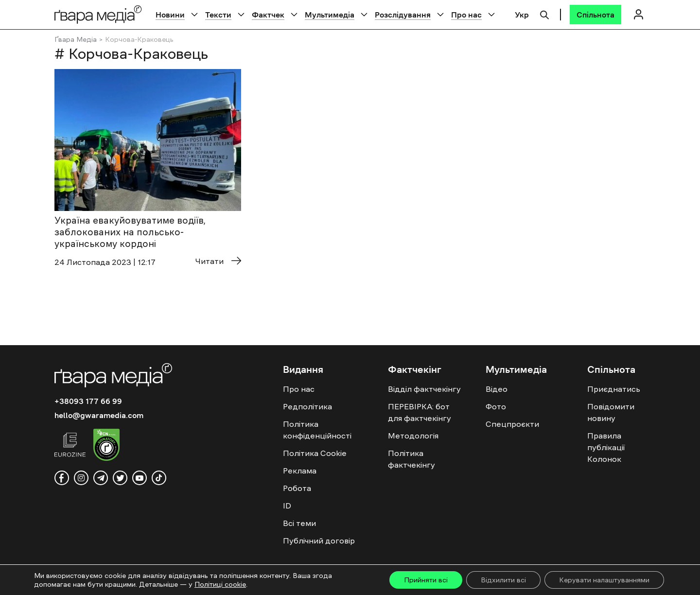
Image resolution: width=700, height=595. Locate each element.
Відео (497, 389)
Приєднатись (614, 389)
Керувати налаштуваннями (604, 580)
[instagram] (81, 478)
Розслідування (403, 15)
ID (287, 506)
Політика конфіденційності (317, 430)
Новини (170, 15)
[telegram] (101, 478)
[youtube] (140, 478)
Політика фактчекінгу (411, 459)
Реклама (300, 471)
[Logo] (98, 14)
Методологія (413, 436)
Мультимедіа (330, 15)
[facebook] (62, 478)
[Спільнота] (595, 15)
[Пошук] (544, 14)
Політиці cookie (220, 584)
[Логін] (638, 14)
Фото (496, 406)
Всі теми (299, 523)
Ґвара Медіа (76, 39)
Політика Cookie (315, 453)
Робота (297, 488)
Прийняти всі (426, 580)
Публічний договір (319, 541)
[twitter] (120, 478)
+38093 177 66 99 (88, 401)
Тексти (218, 15)
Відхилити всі (503, 580)
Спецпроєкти (512, 424)
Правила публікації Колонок (606, 447)
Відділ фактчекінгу (424, 389)
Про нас (466, 15)
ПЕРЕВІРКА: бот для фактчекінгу (420, 412)
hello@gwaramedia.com (99, 415)
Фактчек (268, 15)
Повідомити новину (611, 412)
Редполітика (307, 406)
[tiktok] (159, 478)
